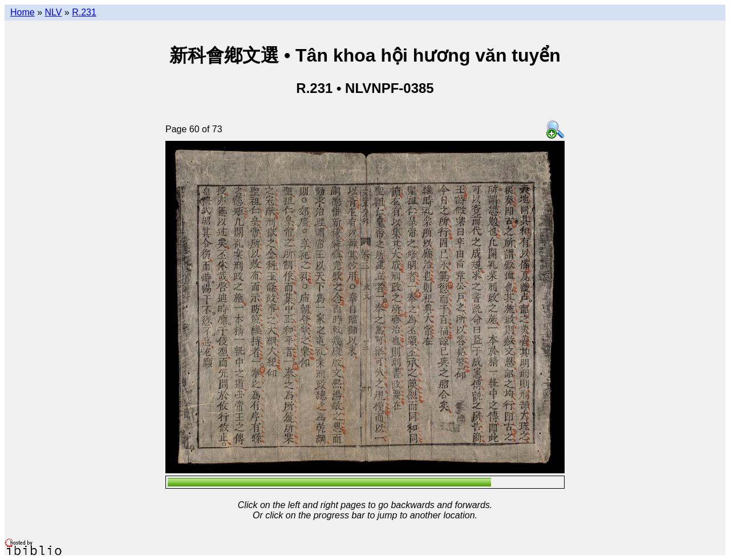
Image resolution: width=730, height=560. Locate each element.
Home (23, 12)
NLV (53, 12)
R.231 (84, 12)
